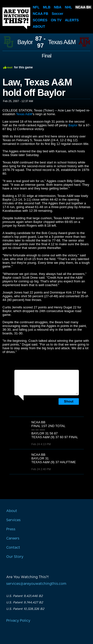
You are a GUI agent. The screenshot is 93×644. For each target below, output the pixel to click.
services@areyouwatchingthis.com (36, 584)
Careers (13, 538)
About (39, 27)
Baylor (25, 42)
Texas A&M (62, 42)
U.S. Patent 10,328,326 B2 (25, 609)
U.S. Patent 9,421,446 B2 (24, 596)
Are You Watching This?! (16, 18)
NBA (58, 7)
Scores (40, 20)
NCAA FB (40, 14)
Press (11, 529)
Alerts (72, 20)
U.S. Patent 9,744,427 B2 (25, 602)
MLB (47, 7)
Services (13, 520)
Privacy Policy (18, 621)
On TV (56, 20)
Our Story (15, 557)
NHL (69, 7)
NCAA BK (83, 7)
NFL (36, 7)
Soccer (57, 14)
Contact (13, 548)
